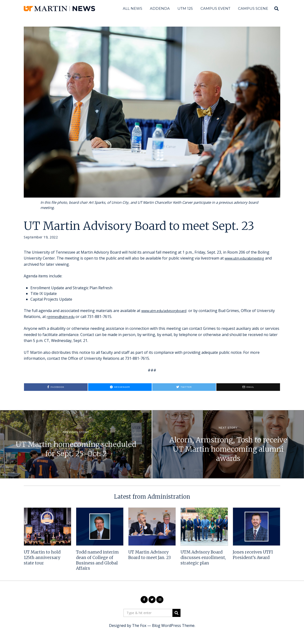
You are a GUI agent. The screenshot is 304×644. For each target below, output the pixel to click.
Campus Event (215, 8)
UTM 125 (185, 8)
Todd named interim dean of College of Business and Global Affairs (97, 560)
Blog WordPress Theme (173, 625)
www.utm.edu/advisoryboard (167, 311)
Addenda (160, 8)
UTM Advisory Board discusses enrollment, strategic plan (203, 558)
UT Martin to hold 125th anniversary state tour (42, 558)
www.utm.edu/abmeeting (247, 258)
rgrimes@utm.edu (82, 317)
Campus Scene (253, 8)
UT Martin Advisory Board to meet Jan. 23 (150, 555)
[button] (176, 613)
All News (133, 8)
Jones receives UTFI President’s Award (253, 555)
